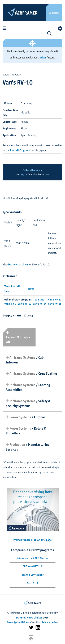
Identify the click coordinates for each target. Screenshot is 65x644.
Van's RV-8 (54, 300)
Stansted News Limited (29, 618)
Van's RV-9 (10, 304)
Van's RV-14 (40, 304)
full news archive (18, 264)
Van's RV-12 (25, 304)
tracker (42, 58)
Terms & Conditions (18, 622)
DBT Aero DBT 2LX (32, 566)
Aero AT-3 (32, 583)
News (31, 289)
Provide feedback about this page (32, 540)
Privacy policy (50, 622)
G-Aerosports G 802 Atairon (32, 558)
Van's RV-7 (41, 300)
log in (24, 174)
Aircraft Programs (20, 150)
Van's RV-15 (55, 304)
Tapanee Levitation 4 (33, 575)
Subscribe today (32, 170)
